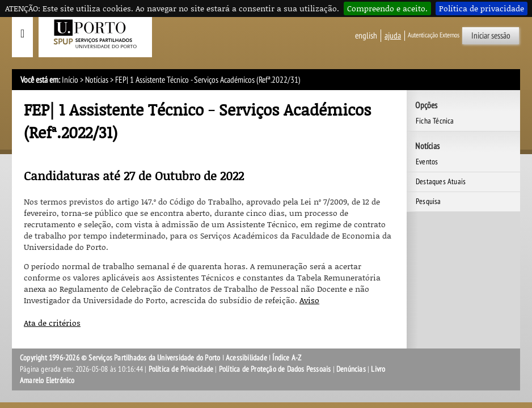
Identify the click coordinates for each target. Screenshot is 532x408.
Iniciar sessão (491, 36)
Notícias (97, 80)
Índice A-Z (287, 358)
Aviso (309, 300)
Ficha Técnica (435, 121)
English (366, 36)
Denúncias (351, 369)
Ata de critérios (52, 323)
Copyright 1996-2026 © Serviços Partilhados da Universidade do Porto (120, 358)
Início (70, 80)
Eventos (427, 162)
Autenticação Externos (434, 35)
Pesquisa (428, 201)
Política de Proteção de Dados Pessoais (275, 369)
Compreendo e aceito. (387, 8)
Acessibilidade (246, 358)
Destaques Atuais (441, 182)
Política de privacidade (482, 8)
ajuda (393, 36)
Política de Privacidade (181, 369)
